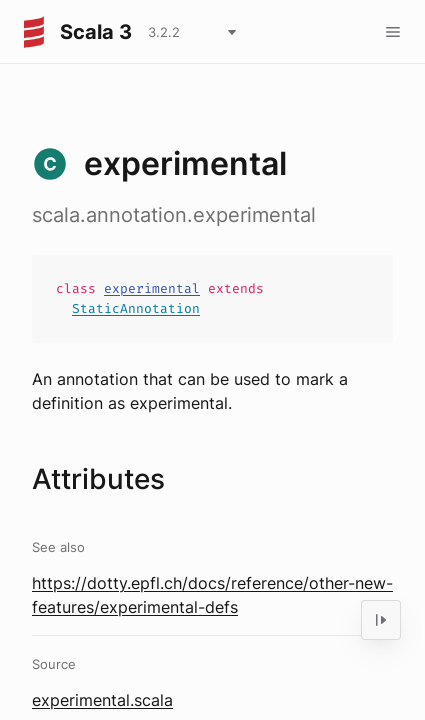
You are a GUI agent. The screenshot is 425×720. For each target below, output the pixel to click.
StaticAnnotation (136, 308)
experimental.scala (102, 700)
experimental (152, 288)
